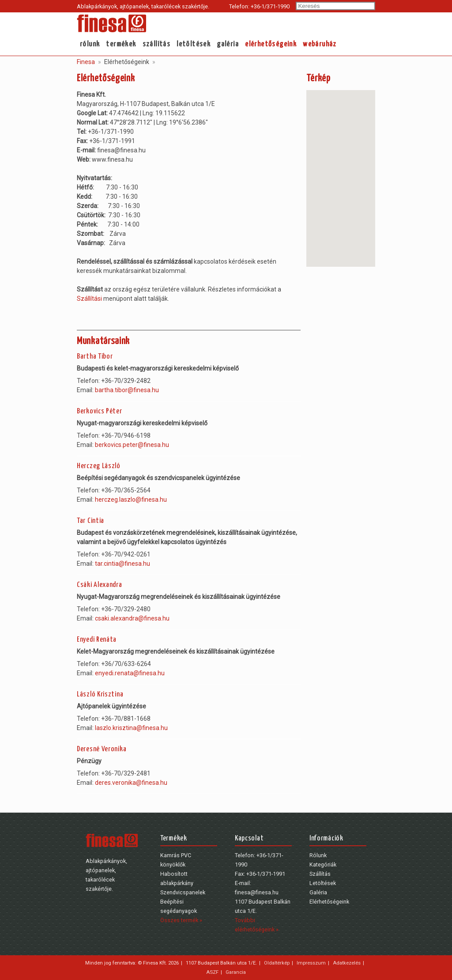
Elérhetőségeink (271, 44)
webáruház (320, 44)
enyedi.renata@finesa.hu (130, 673)
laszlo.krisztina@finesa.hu (131, 728)
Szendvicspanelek (183, 892)
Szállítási (89, 299)
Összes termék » (181, 920)
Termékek (121, 44)
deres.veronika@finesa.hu (131, 783)
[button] (341, 170)
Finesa (86, 62)
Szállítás (157, 44)
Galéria (228, 44)
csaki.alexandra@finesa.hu (132, 618)
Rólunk (90, 44)
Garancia (236, 972)
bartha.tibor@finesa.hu (127, 390)
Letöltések (194, 44)
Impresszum (311, 963)
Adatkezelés (347, 963)
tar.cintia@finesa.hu (122, 564)
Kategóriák (323, 865)
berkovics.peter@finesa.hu (132, 445)
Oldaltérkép (277, 963)
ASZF (212, 972)
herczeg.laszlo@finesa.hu (131, 499)
